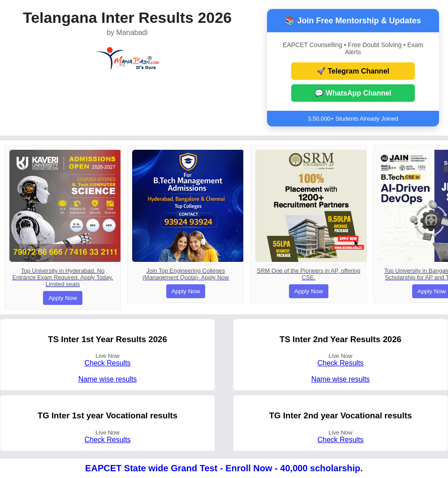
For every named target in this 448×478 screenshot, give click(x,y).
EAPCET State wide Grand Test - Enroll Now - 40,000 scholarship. (224, 468)
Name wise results (108, 379)
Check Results (107, 363)
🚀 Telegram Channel (353, 71)
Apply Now (63, 298)
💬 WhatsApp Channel (353, 93)
